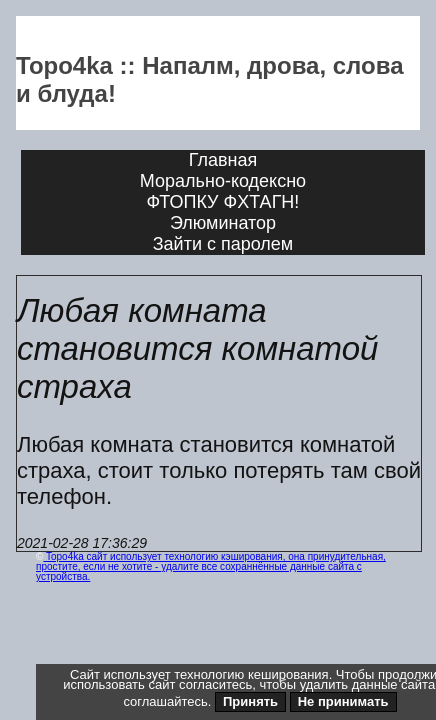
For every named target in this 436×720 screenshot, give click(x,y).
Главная (223, 160)
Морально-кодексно (223, 181)
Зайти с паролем (223, 244)
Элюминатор (223, 223)
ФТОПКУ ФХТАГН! (223, 202)
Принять (250, 701)
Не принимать (343, 701)
